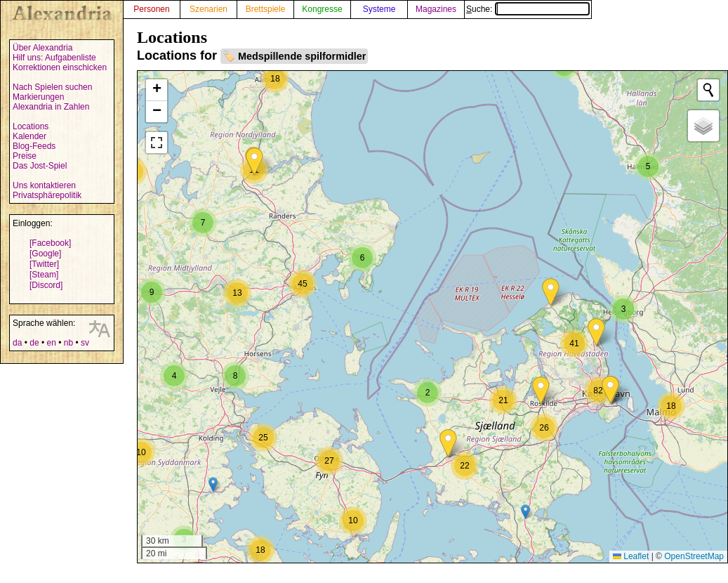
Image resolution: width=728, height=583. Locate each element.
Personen (151, 9)
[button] (254, 162)
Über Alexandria (42, 48)
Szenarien (209, 9)
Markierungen (38, 97)
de (34, 343)
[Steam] (44, 275)
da (17, 343)
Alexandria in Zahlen (51, 107)
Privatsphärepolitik (47, 195)
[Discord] (46, 285)
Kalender (29, 136)
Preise (25, 156)
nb (68, 343)
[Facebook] (50, 243)
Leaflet (631, 556)
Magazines (436, 9)
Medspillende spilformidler (302, 56)
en (51, 343)
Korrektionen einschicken (60, 67)
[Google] (45, 254)
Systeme (379, 9)
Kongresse (322, 9)
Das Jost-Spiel (40, 166)
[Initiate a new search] (708, 90)
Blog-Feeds (34, 146)
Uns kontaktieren (44, 185)
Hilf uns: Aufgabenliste (54, 58)
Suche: (528, 9)
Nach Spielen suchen (52, 87)
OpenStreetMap (694, 556)
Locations (31, 126)
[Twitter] (44, 264)
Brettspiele (266, 9)
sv (85, 343)
